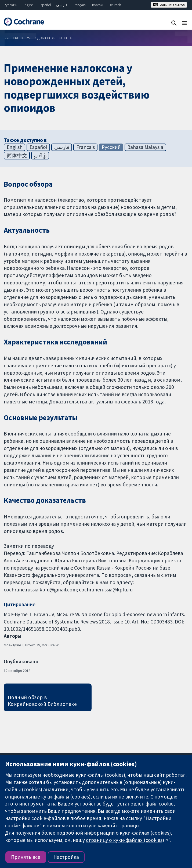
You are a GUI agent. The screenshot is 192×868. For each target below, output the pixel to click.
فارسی (62, 5)
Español (45, 5)
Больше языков (169, 5)
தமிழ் (40, 155)
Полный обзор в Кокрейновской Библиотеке (42, 701)
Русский (11, 5)
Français (79, 5)
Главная (11, 37)
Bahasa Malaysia (145, 147)
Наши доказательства (47, 37)
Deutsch (115, 5)
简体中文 (17, 155)
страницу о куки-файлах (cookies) (125, 840)
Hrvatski (97, 5)
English (28, 5)
